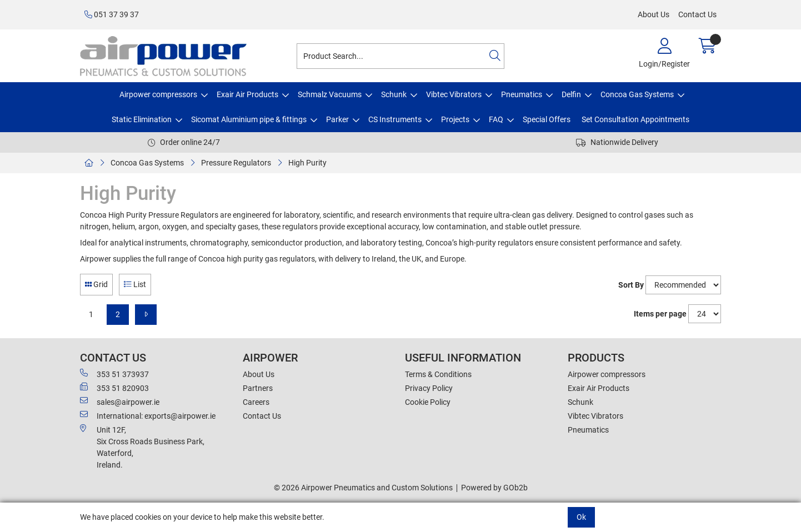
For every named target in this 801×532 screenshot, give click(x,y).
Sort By (631, 285)
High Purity (307, 163)
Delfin (571, 94)
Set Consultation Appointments (635, 119)
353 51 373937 (114, 374)
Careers (256, 402)
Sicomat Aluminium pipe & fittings (249, 119)
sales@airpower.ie (120, 401)
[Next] (146, 315)
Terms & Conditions (438, 374)
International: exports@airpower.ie (148, 415)
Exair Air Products (247, 94)
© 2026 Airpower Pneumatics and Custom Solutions (363, 488)
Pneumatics (522, 94)
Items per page (660, 314)
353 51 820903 (114, 388)
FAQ (496, 119)
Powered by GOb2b (494, 488)
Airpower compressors (158, 94)
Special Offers (547, 119)
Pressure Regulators (236, 163)
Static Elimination (142, 119)
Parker (337, 119)
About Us (654, 14)
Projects (455, 119)
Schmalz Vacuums (330, 94)
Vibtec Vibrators (454, 94)
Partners (258, 388)
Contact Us (697, 14)
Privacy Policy (429, 388)
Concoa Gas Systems (637, 94)
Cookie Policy (428, 402)
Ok (581, 517)
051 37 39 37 (112, 14)
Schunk (394, 94)
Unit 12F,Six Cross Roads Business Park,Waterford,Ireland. (142, 447)
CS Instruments (395, 119)
